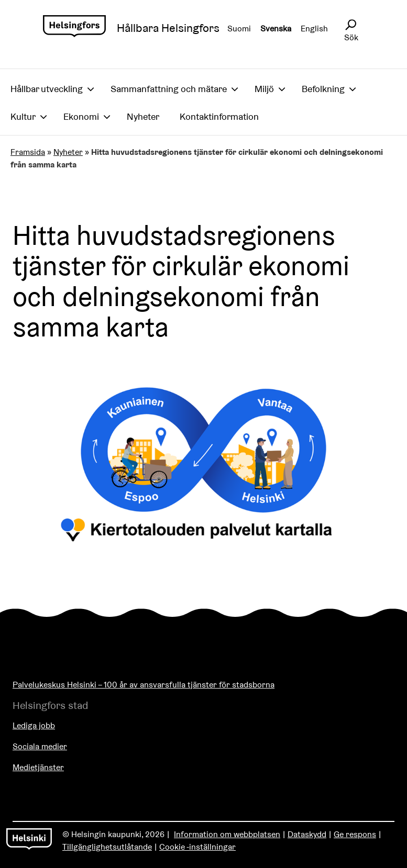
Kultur (23, 116)
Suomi (239, 29)
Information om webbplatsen (227, 834)
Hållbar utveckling (47, 89)
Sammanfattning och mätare (169, 89)
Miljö (264, 89)
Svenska (276, 29)
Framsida (28, 152)
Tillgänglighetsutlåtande (107, 847)
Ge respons (355, 834)
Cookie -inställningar (197, 847)
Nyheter (143, 116)
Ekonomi (81, 116)
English (314, 29)
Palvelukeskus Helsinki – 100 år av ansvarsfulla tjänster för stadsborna (144, 685)
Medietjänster (38, 767)
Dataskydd (307, 834)
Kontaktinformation (219, 116)
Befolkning (323, 89)
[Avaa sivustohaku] (350, 25)
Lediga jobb (34, 725)
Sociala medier (40, 746)
